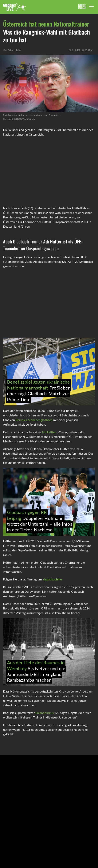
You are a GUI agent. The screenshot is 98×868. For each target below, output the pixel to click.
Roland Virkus (45, 713)
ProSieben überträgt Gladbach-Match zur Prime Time (39, 390)
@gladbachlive (53, 579)
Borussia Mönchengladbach (34, 420)
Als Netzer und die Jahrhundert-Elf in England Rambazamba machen (36, 671)
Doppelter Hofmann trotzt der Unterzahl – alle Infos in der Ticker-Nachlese (40, 521)
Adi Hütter (49, 432)
